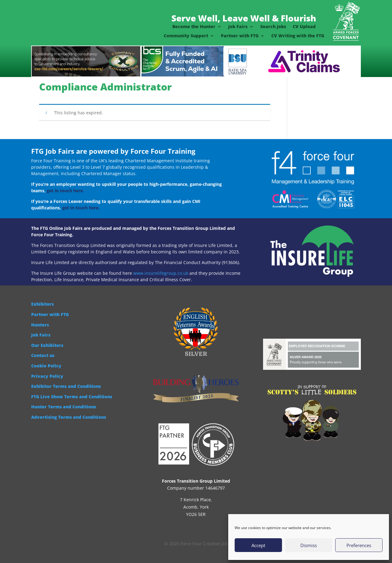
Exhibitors (42, 304)
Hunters (40, 325)
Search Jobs (273, 27)
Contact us (43, 355)
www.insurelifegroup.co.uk (161, 273)
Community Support (186, 36)
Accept (258, 545)
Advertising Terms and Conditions (69, 417)
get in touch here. (65, 191)
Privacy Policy (47, 376)
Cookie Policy (46, 366)
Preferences (359, 545)
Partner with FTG (240, 36)
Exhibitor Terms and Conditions (66, 386)
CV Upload (304, 27)
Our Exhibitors (47, 345)
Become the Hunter (194, 27)
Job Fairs (238, 27)
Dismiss (309, 545)
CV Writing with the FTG (298, 36)
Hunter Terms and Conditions (64, 407)
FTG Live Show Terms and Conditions (72, 397)
